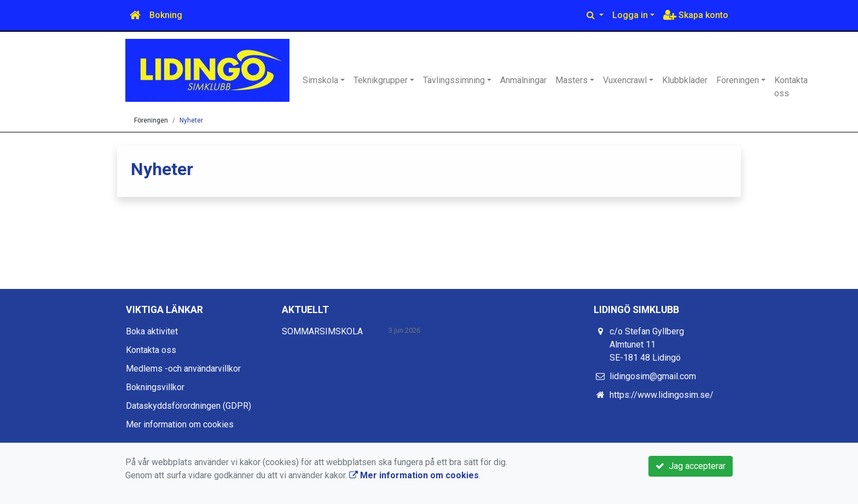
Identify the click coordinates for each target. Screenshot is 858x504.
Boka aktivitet (152, 331)
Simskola (320, 80)
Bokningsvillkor (155, 387)
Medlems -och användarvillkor (183, 369)
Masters (572, 80)
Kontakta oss (791, 87)
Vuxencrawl (625, 80)
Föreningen (738, 80)
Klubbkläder (685, 80)
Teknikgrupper (381, 80)
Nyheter (191, 120)
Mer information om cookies (180, 424)
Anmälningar (523, 80)
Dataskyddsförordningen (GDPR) (189, 406)
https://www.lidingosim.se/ (662, 395)
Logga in (630, 15)
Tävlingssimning (454, 80)
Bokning (166, 15)
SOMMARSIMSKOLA (322, 331)
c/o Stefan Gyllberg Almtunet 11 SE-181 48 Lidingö (647, 344)
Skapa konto (696, 15)
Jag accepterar (691, 466)
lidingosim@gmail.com (653, 376)
